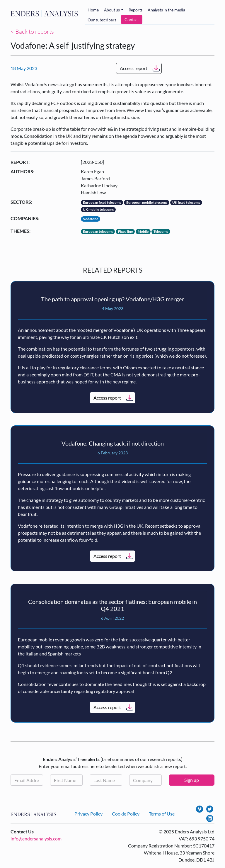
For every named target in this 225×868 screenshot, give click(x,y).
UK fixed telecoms (186, 202)
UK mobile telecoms (98, 209)
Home (93, 10)
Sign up (192, 780)
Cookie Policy (126, 814)
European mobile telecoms (147, 202)
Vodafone (91, 219)
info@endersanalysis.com (36, 839)
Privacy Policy (88, 814)
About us (112, 10)
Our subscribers (102, 20)
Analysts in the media (166, 10)
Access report (134, 68)
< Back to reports (32, 32)
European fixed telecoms (102, 202)
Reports (136, 10)
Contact (132, 19)
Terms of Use (162, 814)
